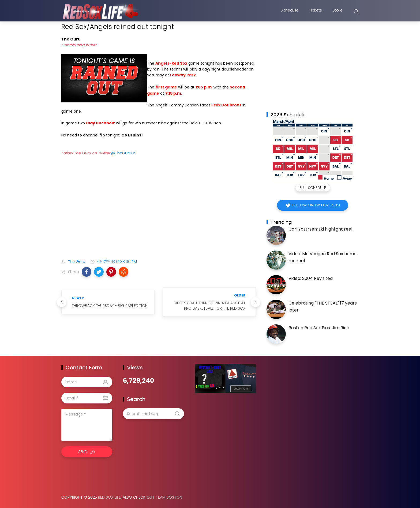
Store (338, 12)
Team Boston (169, 497)
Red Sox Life (109, 497)
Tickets (316, 12)
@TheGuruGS (123, 153)
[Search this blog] (153, 414)
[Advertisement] (159, 213)
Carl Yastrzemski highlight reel (320, 229)
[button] (87, 272)
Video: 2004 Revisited (311, 278)
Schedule (290, 12)
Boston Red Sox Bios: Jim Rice (319, 328)
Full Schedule (313, 188)
